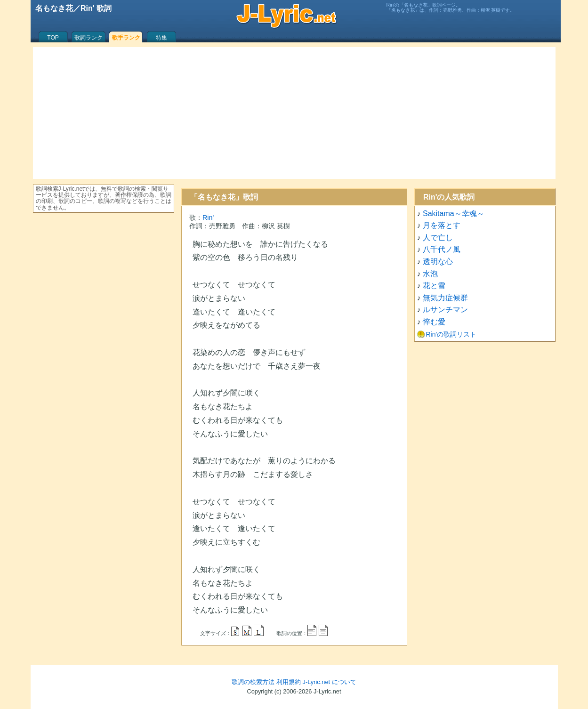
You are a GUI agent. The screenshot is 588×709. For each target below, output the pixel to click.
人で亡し (438, 238)
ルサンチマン (445, 310)
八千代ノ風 (442, 249)
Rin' (208, 218)
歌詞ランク (89, 38)
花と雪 (434, 286)
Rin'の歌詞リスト (451, 334)
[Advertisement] (294, 113)
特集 (161, 38)
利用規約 (289, 682)
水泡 (430, 274)
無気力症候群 (445, 298)
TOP (53, 38)
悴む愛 (434, 322)
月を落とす (442, 225)
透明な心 (438, 262)
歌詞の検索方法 (253, 682)
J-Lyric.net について (330, 682)
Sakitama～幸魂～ (454, 214)
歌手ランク (126, 38)
